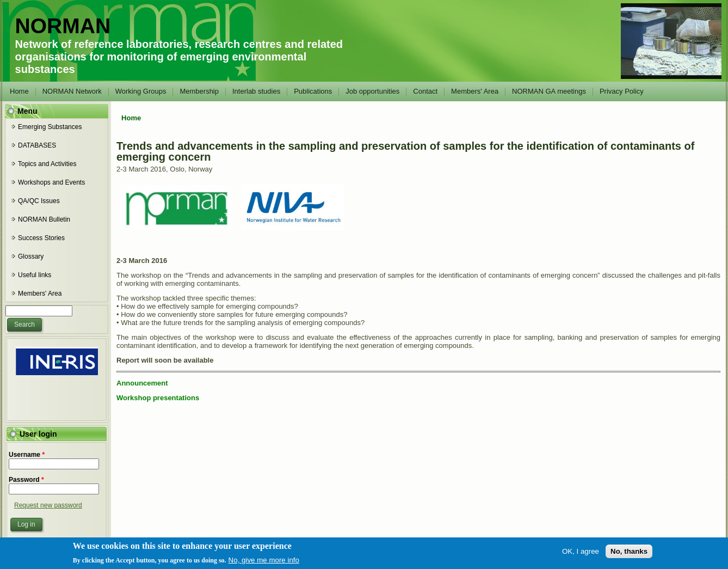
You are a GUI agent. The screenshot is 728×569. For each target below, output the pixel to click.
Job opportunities (372, 91)
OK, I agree (581, 553)
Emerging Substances (50, 127)
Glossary (31, 256)
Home (19, 91)
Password (26, 480)
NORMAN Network (72, 91)
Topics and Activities (47, 164)
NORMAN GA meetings (549, 91)
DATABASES (37, 145)
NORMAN (63, 26)
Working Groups (141, 91)
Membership (199, 91)
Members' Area (475, 91)
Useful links (35, 275)
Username (27, 455)
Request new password (48, 505)
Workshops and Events (51, 182)
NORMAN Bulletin (44, 219)
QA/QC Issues (39, 201)
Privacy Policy (622, 91)
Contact (425, 91)
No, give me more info (264, 562)
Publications (313, 91)
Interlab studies (256, 91)
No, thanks (629, 553)
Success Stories (41, 238)
